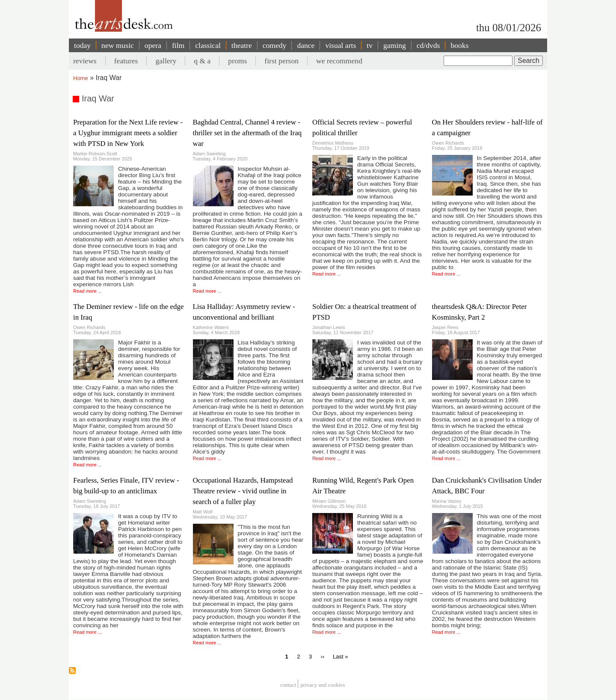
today (82, 45)
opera (153, 45)
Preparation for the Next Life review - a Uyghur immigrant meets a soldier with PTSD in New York (128, 133)
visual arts (341, 45)
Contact (288, 685)
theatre (242, 45)
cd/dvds (428, 45)
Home (81, 78)
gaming (395, 45)
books (459, 45)
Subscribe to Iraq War (72, 670)
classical (208, 45)
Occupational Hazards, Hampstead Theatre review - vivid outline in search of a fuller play (243, 491)
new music (118, 45)
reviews (85, 61)
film (178, 45)
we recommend (339, 61)
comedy (275, 45)
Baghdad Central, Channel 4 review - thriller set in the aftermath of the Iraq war (247, 133)
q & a (202, 61)
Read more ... (87, 291)
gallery (166, 61)
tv (370, 45)
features (126, 61)
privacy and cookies (323, 685)
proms (237, 61)
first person (281, 61)
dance (306, 45)
